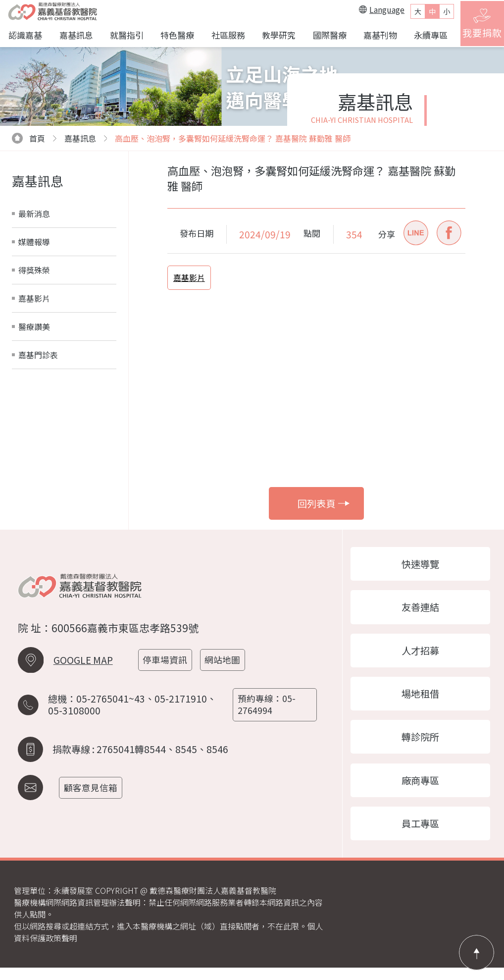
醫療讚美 (34, 329)
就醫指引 (125, 36)
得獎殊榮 (34, 272)
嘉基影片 (34, 301)
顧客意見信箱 (93, 793)
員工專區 (420, 835)
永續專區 (425, 36)
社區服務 (225, 36)
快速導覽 (420, 567)
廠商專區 (420, 791)
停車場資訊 (167, 669)
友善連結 (420, 612)
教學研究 (275, 36)
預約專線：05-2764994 (268, 712)
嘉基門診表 (38, 357)
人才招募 (420, 656)
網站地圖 (226, 669)
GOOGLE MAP (83, 669)
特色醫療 (175, 36)
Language (376, 11)
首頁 (28, 141)
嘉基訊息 (75, 36)
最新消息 (34, 216)
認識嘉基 (25, 36)
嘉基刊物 (375, 36)
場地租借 (420, 701)
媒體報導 (34, 244)
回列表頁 (324, 506)
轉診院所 (420, 746)
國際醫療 (325, 36)
